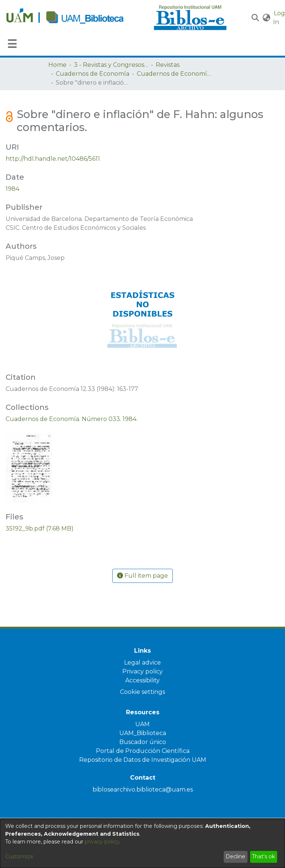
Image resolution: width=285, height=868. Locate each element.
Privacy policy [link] (142, 671)
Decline (235, 856)
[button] (255, 18)
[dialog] (142, 843)
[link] (72, 419)
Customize (19, 856)
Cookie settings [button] (142, 692)
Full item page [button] (142, 576)
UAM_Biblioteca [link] (143, 733)
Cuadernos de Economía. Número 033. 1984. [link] (174, 74)
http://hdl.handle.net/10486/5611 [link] (53, 159)
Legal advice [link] (142, 663)
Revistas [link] (168, 65)
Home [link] (57, 65)
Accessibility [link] (142, 680)
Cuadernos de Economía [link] (93, 74)
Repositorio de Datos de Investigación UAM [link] (143, 760)
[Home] (76, 18)
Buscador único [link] (143, 742)
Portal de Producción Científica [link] (143, 751)
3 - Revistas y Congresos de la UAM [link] (111, 65)
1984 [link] (12, 189)
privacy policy (102, 842)
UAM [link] (142, 724)
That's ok (263, 856)
